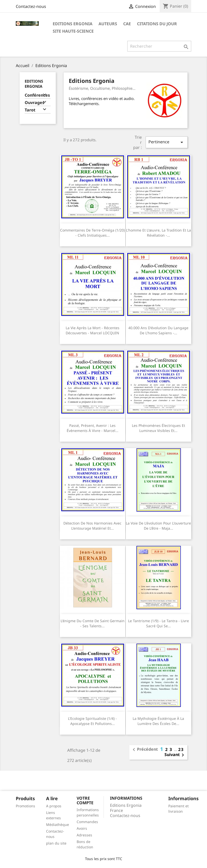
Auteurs (108, 24)
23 (181, 749)
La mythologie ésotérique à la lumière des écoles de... (158, 721)
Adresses (84, 835)
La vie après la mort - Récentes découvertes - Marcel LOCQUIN (93, 330)
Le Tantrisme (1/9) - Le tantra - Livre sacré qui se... (158, 623)
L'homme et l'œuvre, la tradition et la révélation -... (158, 233)
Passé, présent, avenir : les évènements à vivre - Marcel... (93, 428)
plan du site (56, 843)
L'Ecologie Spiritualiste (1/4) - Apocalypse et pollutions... (92, 721)
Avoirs (82, 828)
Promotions (25, 806)
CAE (127, 24)
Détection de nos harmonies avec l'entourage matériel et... (92, 526)
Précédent (144, 750)
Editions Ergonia (73, 24)
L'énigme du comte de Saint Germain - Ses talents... (93, 623)
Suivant (175, 755)
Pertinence (167, 142)
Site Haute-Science (73, 31)
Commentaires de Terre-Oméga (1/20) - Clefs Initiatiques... (92, 233)
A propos (54, 806)
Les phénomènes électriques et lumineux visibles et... (158, 428)
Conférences (37, 95)
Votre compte (85, 800)
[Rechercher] (159, 46)
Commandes (87, 822)
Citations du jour (157, 24)
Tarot (30, 110)
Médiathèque (58, 825)
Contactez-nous (31, 6)
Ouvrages (34, 103)
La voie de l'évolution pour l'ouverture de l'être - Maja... (158, 526)
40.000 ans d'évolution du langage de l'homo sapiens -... (158, 330)
